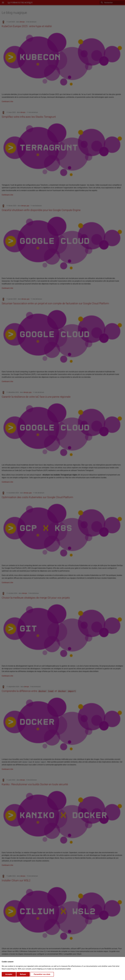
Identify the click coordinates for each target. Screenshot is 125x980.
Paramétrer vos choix (42, 974)
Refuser (23, 974)
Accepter (9, 974)
